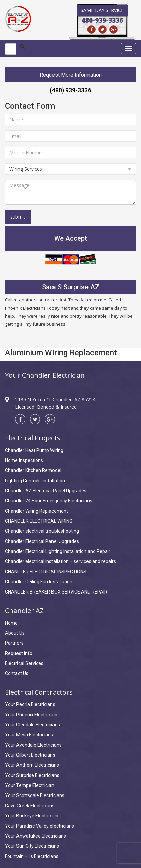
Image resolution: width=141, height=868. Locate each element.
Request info (19, 653)
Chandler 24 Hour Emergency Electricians (49, 501)
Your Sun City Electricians (32, 846)
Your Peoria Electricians (30, 704)
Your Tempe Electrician (30, 785)
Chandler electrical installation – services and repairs (61, 561)
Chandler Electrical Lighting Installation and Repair (58, 551)
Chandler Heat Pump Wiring (34, 450)
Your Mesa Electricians (29, 735)
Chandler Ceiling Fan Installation (39, 582)
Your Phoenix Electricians (32, 715)
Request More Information (71, 75)
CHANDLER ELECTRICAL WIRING (39, 521)
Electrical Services (24, 663)
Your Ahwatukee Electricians (36, 836)
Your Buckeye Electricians (32, 816)
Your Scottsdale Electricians (35, 795)
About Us (15, 633)
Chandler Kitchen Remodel (33, 470)
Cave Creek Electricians (30, 806)
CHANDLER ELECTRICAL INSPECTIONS (46, 572)
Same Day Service (102, 10)
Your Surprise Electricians (32, 775)
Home (11, 623)
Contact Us (17, 673)
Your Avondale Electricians (33, 745)
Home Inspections (24, 460)
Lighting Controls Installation (35, 481)
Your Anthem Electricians (32, 765)
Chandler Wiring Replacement (37, 511)
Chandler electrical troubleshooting (42, 531)
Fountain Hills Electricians (32, 856)
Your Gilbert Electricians (30, 755)
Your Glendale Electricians (32, 725)
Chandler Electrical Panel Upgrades (42, 541)
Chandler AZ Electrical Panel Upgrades (46, 491)
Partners (14, 643)
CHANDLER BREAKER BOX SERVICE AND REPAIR (56, 592)
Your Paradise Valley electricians (40, 826)
